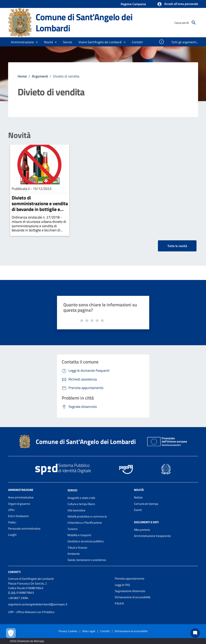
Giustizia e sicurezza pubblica (86, 541)
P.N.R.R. (120, 603)
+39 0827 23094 (18, 598)
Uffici (11, 510)
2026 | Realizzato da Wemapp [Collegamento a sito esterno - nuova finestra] (27, 641)
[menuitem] (137, 42)
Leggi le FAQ (122, 585)
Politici (12, 522)
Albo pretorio (142, 530)
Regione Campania (133, 4)
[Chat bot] (195, 633)
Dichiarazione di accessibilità (133, 597)
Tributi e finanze (77, 548)
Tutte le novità (177, 246)
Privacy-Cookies (68, 631)
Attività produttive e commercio (87, 516)
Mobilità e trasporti (79, 535)
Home (22, 76)
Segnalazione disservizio (130, 591)
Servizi (72, 490)
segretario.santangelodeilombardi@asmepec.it (38, 604)
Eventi (138, 510)
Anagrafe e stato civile (81, 498)
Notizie (138, 497)
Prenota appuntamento (130, 578)
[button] (178, 4)
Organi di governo (19, 504)
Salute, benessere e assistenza (87, 560)
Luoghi (12, 535)
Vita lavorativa (76, 510)
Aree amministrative (21, 497)
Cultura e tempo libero (81, 504)
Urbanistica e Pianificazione (85, 523)
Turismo (73, 529)
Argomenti (40, 76)
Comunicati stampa (146, 504)
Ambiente (74, 554)
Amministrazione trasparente (152, 536)
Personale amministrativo (24, 529)
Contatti (14, 572)
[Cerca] (194, 23)
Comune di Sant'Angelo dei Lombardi (84, 22)
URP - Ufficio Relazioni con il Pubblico (31, 612)
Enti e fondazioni (18, 516)
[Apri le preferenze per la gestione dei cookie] (11, 633)
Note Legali (89, 631)
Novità (19, 135)
